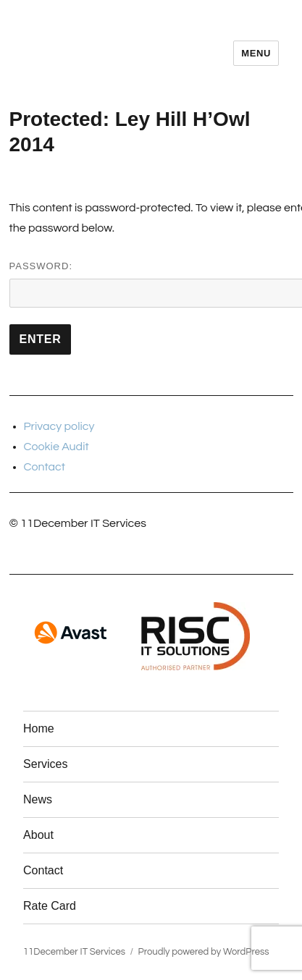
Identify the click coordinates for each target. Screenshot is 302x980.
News (38, 799)
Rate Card (50, 906)
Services (45, 764)
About (38, 835)
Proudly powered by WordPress (204, 952)
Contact (45, 467)
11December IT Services (74, 952)
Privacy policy (59, 426)
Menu (256, 53)
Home (39, 728)
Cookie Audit (56, 447)
